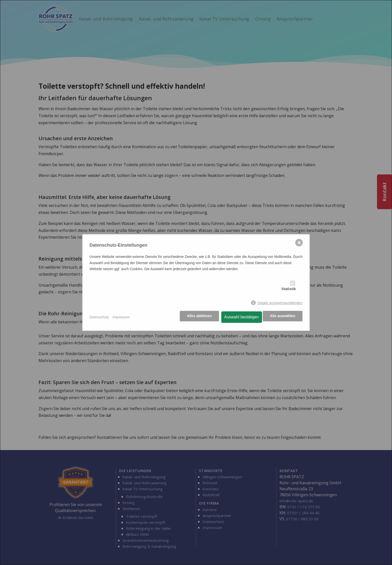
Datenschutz (99, 317)
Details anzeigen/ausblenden (280, 303)
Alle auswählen (283, 317)
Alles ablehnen (198, 317)
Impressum (121, 317)
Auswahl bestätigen (240, 317)
